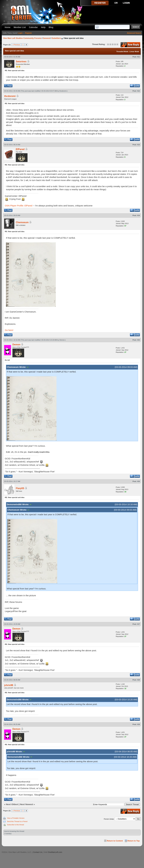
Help (43, 27)
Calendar (33, 27)
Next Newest (26, 804)
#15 (138, 340)
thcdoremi (63, 91)
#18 (138, 680)
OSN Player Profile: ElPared (19, 206)
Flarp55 (20, 488)
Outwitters (56, 38)
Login (20, 33)
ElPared (20, 149)
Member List (20, 27)
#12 (138, 91)
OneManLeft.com (55, 852)
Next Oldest (12, 804)
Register (29, 33)
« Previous (16, 45)
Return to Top (134, 841)
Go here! (9, 330)
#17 (138, 624)
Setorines (21, 62)
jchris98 (9, 685)
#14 (138, 215)
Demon (62, 340)
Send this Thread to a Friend (17, 821)
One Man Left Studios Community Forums (22, 38)
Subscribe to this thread (16, 825)
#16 (138, 481)
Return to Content (115, 841)
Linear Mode (134, 52)
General (46, 38)
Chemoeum (22, 222)
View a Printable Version (16, 818)
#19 (138, 724)
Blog (51, 27)
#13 (138, 145)
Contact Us (38, 852)
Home (8, 27)
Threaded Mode (122, 52)
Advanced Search (134, 33)
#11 (138, 57)
